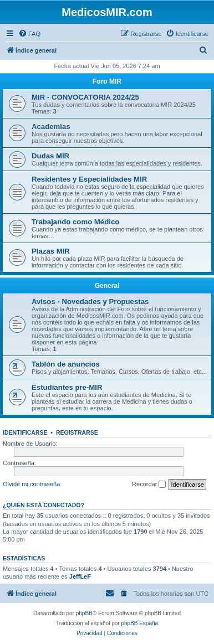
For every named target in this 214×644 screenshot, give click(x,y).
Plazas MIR (51, 251)
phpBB (84, 613)
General (107, 286)
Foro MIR (107, 81)
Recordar (149, 485)
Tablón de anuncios (66, 364)
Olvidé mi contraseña (31, 484)
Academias (51, 127)
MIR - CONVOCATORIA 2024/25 (85, 97)
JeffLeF (80, 576)
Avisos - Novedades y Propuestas (90, 302)
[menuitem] (29, 34)
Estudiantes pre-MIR (67, 387)
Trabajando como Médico (75, 222)
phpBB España (139, 623)
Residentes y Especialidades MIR (89, 179)
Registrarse (77, 432)
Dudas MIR (50, 156)
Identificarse (25, 432)
